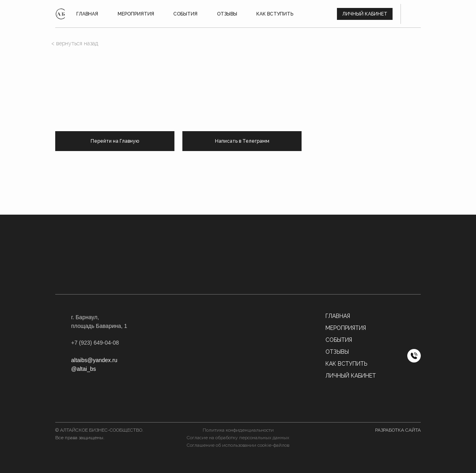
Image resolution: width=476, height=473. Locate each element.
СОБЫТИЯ (185, 14)
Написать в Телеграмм (242, 141)
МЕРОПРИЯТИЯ (346, 328)
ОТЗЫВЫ (227, 14)
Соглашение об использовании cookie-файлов (238, 445)
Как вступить (346, 364)
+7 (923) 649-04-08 (95, 343)
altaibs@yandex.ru (94, 360)
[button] (238, 346)
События (339, 340)
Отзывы (337, 352)
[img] (60, 14)
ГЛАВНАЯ (87, 14)
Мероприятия (136, 14)
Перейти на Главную (115, 141)
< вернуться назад (75, 43)
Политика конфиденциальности (238, 430)
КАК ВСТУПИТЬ (275, 14)
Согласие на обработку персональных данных (238, 438)
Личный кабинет (365, 14)
